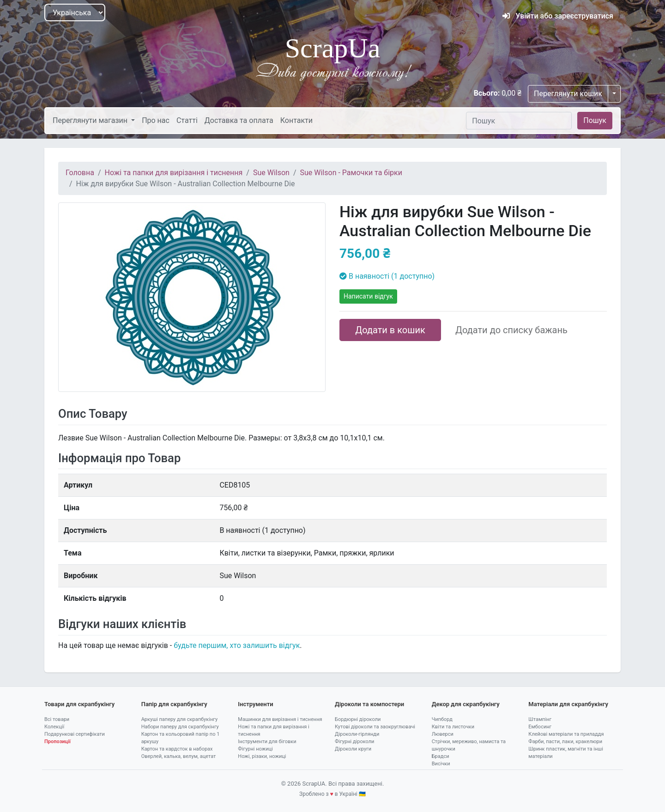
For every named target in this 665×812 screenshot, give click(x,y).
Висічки (441, 764)
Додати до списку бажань (511, 330)
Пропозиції (57, 742)
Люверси (443, 734)
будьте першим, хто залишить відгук (237, 645)
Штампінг (540, 719)
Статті (187, 120)
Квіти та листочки (453, 727)
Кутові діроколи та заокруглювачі (375, 727)
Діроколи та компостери (369, 704)
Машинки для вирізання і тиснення (280, 719)
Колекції (54, 727)
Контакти (296, 120)
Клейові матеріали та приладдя (566, 734)
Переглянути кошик (568, 94)
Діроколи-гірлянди (357, 734)
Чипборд (442, 719)
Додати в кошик (390, 330)
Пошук (595, 120)
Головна (80, 173)
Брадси (441, 756)
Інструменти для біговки (267, 742)
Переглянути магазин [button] (91, 120)
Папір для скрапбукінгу (174, 704)
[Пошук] (519, 121)
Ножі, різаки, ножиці (262, 756)
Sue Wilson (271, 173)
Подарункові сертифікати (75, 734)
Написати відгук (368, 296)
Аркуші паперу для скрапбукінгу (179, 719)
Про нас (156, 120)
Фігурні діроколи (354, 742)
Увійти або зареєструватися (558, 16)
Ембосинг (540, 727)
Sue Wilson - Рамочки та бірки (351, 173)
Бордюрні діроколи (358, 719)
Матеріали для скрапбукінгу (568, 704)
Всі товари (57, 719)
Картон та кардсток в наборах (177, 749)
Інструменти (255, 704)
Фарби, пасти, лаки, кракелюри (565, 742)
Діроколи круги (353, 749)
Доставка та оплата (239, 120)
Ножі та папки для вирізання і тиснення (174, 173)
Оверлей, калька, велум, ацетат (179, 756)
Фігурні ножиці (255, 749)
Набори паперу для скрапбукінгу (180, 727)
